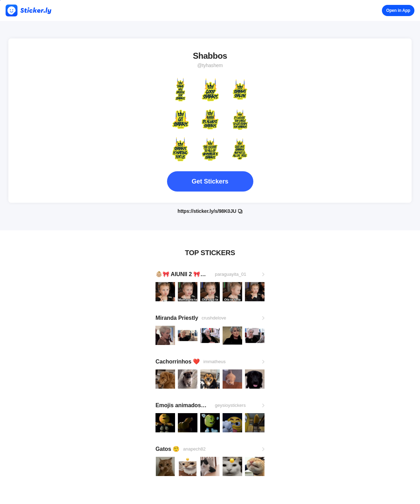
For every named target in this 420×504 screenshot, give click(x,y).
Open (398, 10)
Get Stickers (210, 181)
